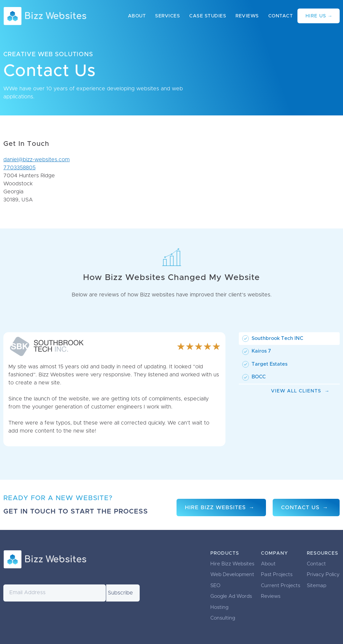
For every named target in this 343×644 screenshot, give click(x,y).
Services (167, 16)
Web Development (232, 575)
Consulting (223, 618)
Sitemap (317, 586)
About (137, 16)
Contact (281, 16)
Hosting (219, 607)
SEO (215, 586)
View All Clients (296, 391)
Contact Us (300, 508)
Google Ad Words (231, 596)
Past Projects (277, 575)
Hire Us (316, 16)
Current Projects (281, 586)
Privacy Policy (323, 575)
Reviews (247, 16)
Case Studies (208, 16)
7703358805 (19, 168)
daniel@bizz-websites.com (37, 160)
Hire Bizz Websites (215, 508)
